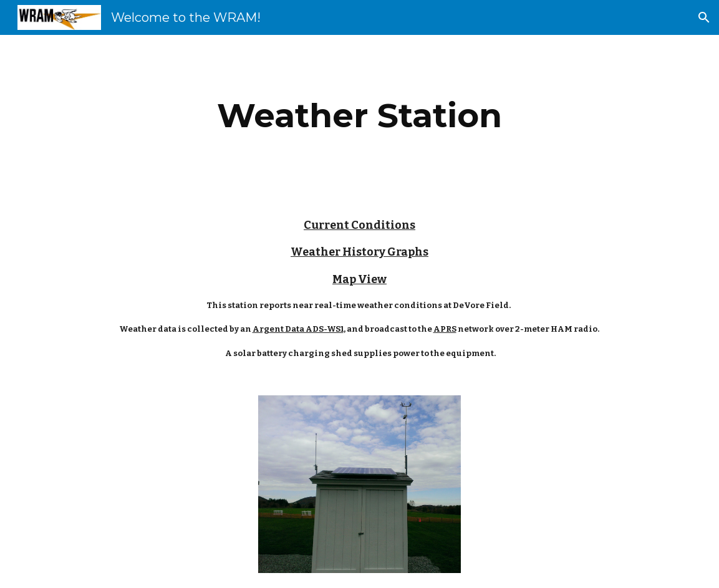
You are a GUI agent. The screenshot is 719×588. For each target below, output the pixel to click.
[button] (704, 17)
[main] (359, 116)
